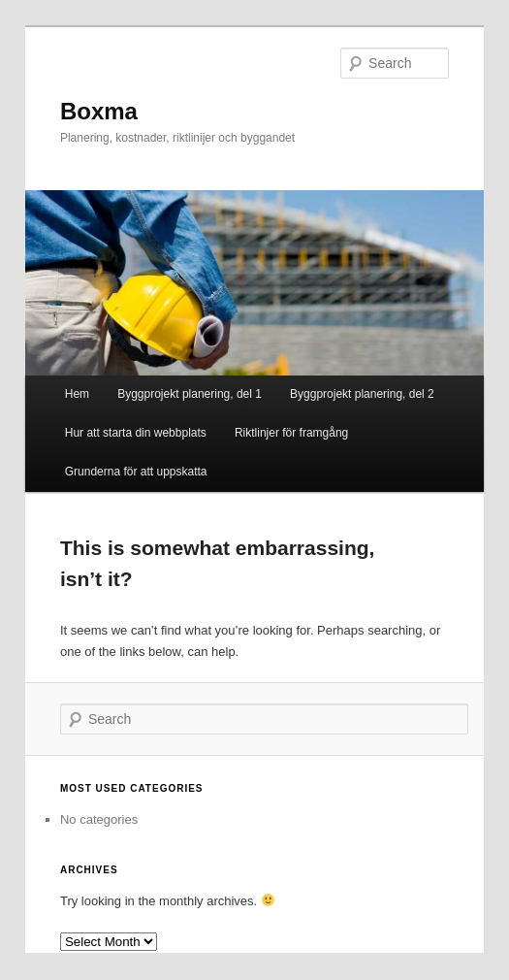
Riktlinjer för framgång (291, 433)
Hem (77, 394)
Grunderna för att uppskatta (136, 472)
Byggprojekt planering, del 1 (190, 394)
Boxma (99, 111)
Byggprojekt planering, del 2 (362, 394)
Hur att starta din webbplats (136, 433)
